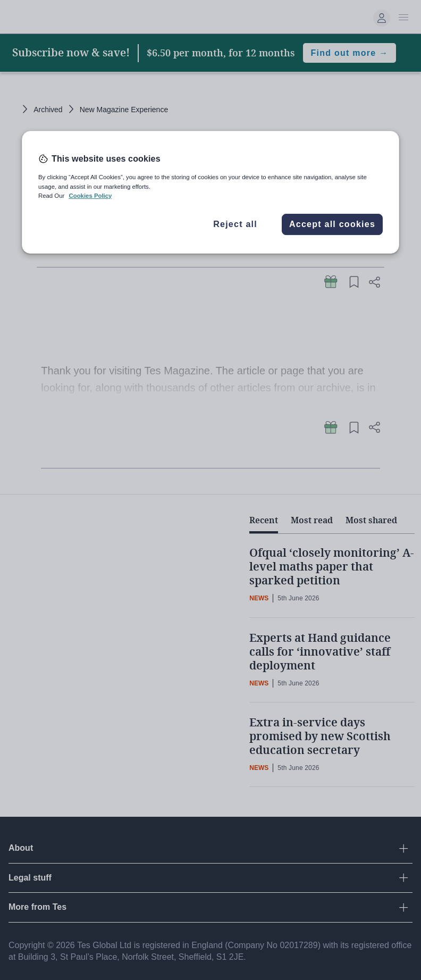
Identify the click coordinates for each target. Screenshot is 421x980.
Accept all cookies (332, 224)
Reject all (235, 224)
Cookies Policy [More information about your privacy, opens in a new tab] (90, 196)
